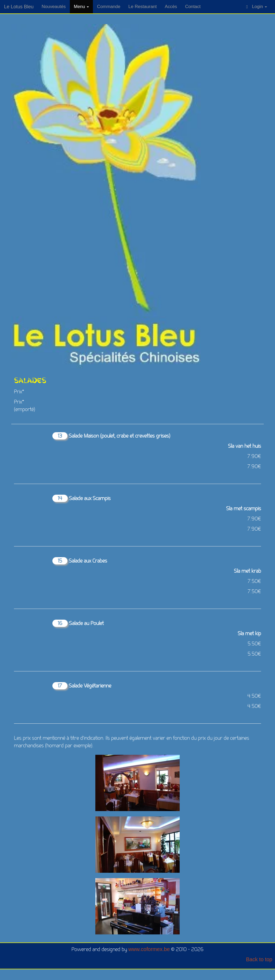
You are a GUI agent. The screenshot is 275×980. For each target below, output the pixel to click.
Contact (193, 7)
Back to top (259, 959)
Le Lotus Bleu (19, 7)
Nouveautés (54, 7)
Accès (171, 7)
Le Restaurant (142, 7)
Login (257, 7)
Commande (109, 7)
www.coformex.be (149, 949)
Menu (82, 7)
